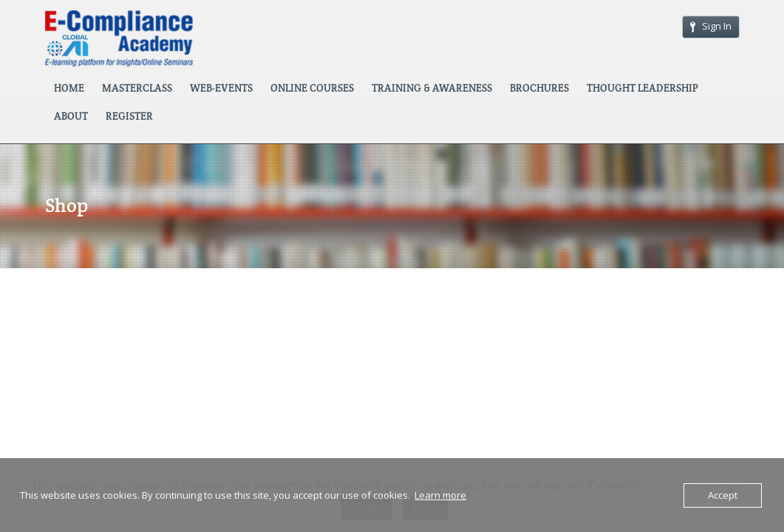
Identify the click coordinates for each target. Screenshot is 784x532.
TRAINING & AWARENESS (432, 88)
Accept (723, 495)
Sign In (711, 26)
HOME (69, 88)
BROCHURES (539, 88)
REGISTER (129, 116)
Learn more (440, 495)
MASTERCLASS (137, 88)
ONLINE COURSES (312, 88)
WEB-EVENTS (221, 88)
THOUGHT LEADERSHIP (642, 88)
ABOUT (71, 116)
